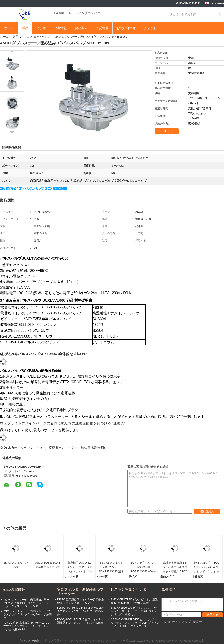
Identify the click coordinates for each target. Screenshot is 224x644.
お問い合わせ (126, 28)
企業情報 (60, 28)
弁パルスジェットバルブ (16, 565)
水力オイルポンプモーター (27, 448)
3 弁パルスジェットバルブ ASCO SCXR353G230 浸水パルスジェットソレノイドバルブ (111, 567)
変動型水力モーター (63, 448)
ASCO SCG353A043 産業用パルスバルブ (48, 565)
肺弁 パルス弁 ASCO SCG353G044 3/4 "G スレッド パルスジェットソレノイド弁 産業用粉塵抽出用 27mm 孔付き (207, 567)
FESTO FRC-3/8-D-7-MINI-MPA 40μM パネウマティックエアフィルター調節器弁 (81, 611)
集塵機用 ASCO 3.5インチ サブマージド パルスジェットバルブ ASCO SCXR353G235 (79, 567)
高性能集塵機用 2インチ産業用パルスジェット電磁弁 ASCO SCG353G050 (175, 567)
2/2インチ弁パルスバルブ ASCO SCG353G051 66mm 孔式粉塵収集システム (143, 567)
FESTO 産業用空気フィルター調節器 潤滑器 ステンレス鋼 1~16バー (81, 601)
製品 (25, 28)
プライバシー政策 (29, 641)
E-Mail (166, 622)
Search (221, 15)
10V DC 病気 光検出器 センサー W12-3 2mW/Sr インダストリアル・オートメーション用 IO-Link (26, 626)
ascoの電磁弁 (14, 589)
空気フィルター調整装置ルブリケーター (80, 592)
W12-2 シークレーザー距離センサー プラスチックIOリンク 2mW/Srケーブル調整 (27, 614)
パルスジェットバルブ (36, 37)
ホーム (9, 28)
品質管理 (102, 28)
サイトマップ (181, 622)
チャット (150, 28)
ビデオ (41, 28)
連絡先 (207, 511)
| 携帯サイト (200, 622)
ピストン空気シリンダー (130, 589)
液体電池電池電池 (94, 448)
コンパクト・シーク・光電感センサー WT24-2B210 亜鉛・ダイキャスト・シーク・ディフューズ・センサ (26, 603)
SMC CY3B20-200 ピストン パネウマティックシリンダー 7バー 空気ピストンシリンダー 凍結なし (134, 611)
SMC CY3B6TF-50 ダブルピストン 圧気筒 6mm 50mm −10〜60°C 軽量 (134, 601)
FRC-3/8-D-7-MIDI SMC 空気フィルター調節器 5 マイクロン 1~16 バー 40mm (80, 621)
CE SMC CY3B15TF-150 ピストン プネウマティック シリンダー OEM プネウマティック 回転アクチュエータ (135, 623)
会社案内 (81, 28)
